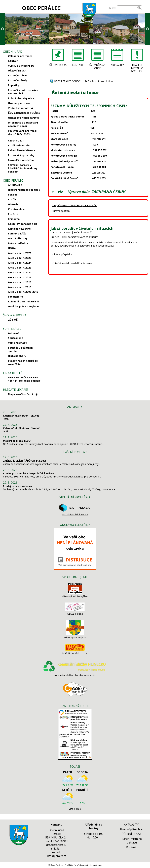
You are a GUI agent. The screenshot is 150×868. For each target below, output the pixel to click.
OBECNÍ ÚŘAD (81, 81)
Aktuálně (14, 333)
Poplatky (14, 85)
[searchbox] (127, 8)
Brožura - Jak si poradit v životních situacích (74, 237)
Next (147, 29)
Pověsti (13, 214)
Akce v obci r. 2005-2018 (23, 292)
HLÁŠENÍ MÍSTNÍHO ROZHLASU (137, 68)
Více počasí (75, 809)
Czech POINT (16, 140)
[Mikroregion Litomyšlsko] (75, 593)
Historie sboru (17, 356)
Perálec (13, 195)
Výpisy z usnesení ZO (21, 66)
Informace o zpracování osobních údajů (23, 124)
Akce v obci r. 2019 (20, 287)
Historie (13, 204)
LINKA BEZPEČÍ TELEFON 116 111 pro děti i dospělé (24, 379)
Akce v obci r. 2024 (20, 263)
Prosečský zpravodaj (21, 155)
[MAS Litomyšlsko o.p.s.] (75, 650)
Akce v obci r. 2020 (20, 282)
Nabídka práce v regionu (23, 306)
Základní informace (20, 56)
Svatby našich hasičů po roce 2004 (23, 362)
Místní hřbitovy (18, 238)
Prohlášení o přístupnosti (76, 865)
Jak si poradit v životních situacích (82, 228)
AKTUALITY (15, 185)
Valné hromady (17, 343)
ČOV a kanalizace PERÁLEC (24, 113)
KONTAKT (78, 65)
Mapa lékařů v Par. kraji (23, 394)
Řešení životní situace (22, 150)
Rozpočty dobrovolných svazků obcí (23, 92)
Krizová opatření (61, 211)
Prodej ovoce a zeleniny (17, 486)
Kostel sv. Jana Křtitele (23, 224)
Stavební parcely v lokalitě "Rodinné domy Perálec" (23, 168)
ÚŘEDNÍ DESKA (17, 70)
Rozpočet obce (17, 75)
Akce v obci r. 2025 (20, 258)
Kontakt (13, 61)
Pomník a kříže (17, 233)
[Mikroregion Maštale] (75, 634)
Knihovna (14, 219)
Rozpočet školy (18, 80)
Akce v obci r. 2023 (20, 268)
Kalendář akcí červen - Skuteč (21, 416)
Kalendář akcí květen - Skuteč (21, 428)
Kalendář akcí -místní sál (23, 301)
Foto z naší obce (18, 243)
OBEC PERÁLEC (41, 8)
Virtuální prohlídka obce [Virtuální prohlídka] (75, 513)
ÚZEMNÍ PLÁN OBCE (97, 66)
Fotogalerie (15, 297)
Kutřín (12, 199)
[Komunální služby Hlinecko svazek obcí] (75, 672)
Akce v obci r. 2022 (20, 272)
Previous (3, 29)
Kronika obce (16, 209)
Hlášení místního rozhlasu (24, 190)
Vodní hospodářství (20, 108)
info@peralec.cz (56, 856)
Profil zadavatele (19, 145)
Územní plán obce (19, 103)
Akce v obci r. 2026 (20, 253)
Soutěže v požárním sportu (20, 349)
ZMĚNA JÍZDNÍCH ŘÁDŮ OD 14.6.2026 (25, 461)
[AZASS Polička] (75, 610)
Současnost (15, 338)
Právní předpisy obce (21, 98)
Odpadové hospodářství (23, 118)
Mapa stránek (96, 865)
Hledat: (112, 8)
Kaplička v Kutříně (19, 229)
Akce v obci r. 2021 (20, 277)
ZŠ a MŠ (13, 320)
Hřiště (12, 248)
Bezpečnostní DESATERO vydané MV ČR (74, 205)
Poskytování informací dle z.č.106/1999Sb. (22, 132)
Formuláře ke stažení (21, 160)
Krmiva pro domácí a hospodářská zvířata (29, 473)
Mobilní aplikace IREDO (17, 441)
